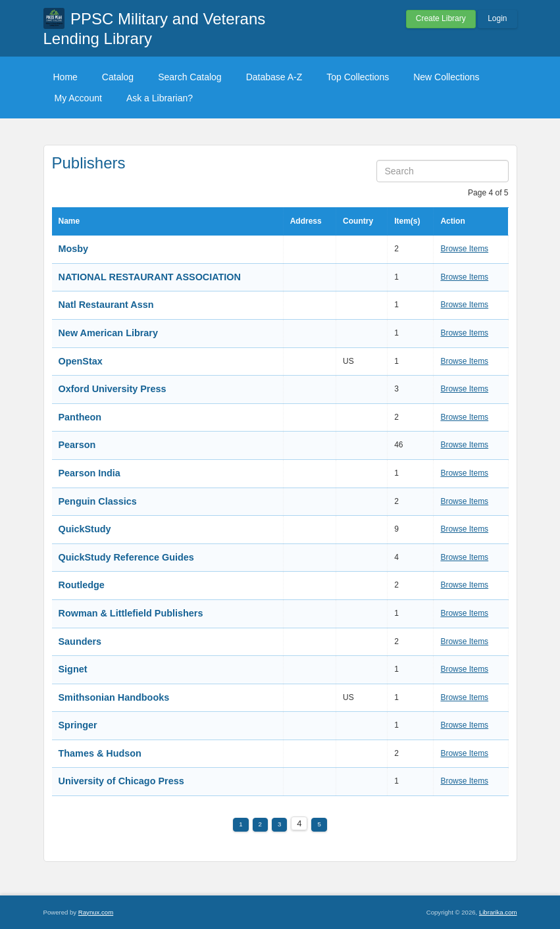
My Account (78, 98)
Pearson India (89, 473)
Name (69, 221)
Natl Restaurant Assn (106, 305)
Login (497, 18)
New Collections (446, 77)
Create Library (441, 18)
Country (358, 221)
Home (65, 77)
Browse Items (464, 249)
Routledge (82, 585)
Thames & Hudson (100, 753)
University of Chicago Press (121, 781)
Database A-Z (274, 77)
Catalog (118, 77)
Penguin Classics (98, 501)
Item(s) (407, 221)
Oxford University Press (113, 389)
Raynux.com (96, 912)
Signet (73, 669)
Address (306, 221)
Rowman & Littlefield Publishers (131, 613)
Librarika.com (498, 912)
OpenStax (81, 361)
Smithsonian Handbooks (114, 697)
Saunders (80, 641)
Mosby (74, 249)
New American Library (108, 333)
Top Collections (358, 77)
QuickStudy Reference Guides (126, 557)
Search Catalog (190, 77)
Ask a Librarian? (160, 98)
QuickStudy (85, 529)
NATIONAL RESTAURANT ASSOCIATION (150, 277)
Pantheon (80, 417)
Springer (78, 725)
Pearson (77, 445)
